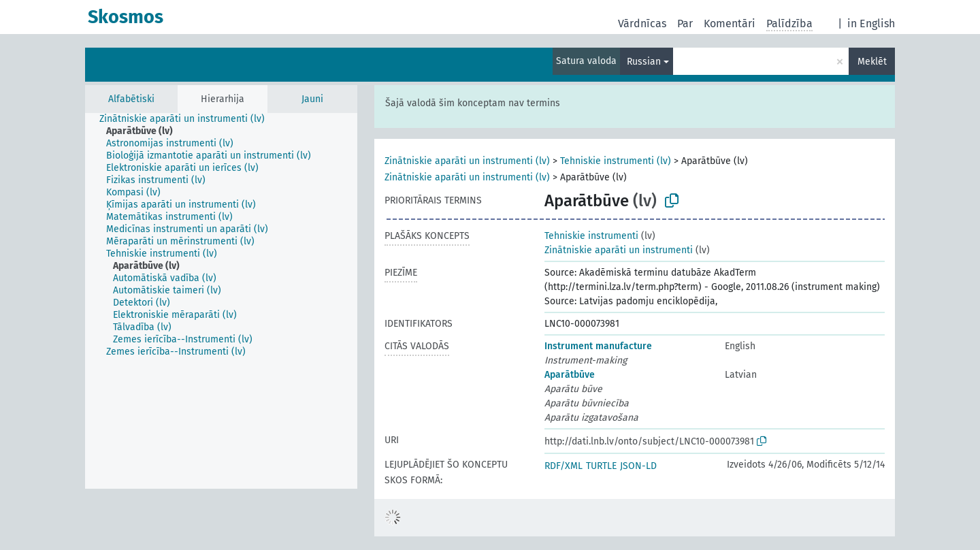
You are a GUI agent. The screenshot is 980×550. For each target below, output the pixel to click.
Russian (644, 62)
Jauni (312, 99)
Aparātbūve (570, 375)
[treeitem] (188, 119)
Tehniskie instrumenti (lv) (616, 161)
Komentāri (730, 23)
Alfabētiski (131, 99)
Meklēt (872, 62)
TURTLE (601, 466)
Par (685, 23)
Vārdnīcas (642, 23)
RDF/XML (563, 466)
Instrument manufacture (598, 346)
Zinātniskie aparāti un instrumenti (619, 250)
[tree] (221, 301)
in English (871, 23)
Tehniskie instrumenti (591, 236)
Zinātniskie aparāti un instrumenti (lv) (467, 161)
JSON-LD (638, 466)
